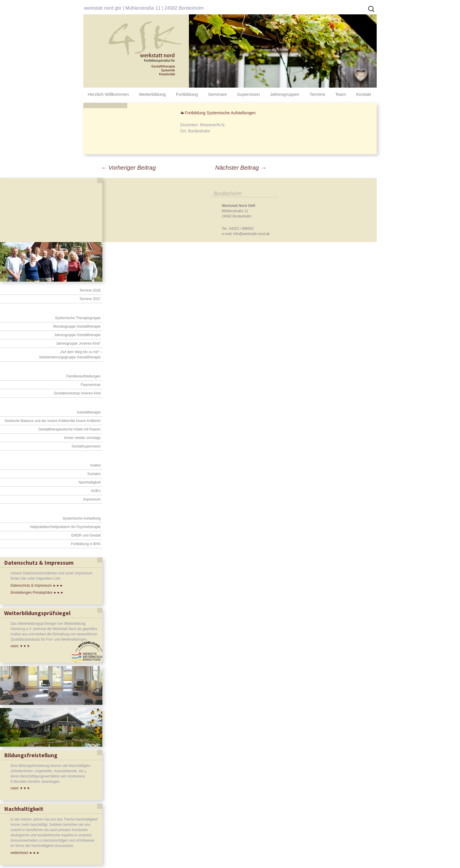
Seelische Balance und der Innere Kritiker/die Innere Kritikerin (53, 421)
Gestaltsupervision (86, 446)
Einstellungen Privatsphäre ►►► (37, 593)
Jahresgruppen (285, 94)
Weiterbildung (152, 94)
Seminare (217, 94)
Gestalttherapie (89, 412)
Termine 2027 (90, 299)
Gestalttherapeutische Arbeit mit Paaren (70, 429)
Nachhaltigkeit (90, 482)
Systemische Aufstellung (82, 518)
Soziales (94, 474)
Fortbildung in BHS (86, 544)
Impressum (92, 499)
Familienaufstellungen (83, 376)
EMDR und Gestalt (86, 535)
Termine (317, 94)
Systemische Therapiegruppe (78, 318)
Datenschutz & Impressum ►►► (37, 586)
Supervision (248, 94)
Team (341, 94)
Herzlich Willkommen (108, 94)
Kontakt (364, 94)
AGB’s (96, 491)
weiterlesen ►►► (25, 853)
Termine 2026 (90, 290)
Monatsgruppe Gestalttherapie (77, 326)
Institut (95, 465)
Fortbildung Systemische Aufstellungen (220, 113)
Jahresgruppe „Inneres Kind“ (78, 343)
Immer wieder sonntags (82, 438)
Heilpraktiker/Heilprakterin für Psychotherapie (65, 527)
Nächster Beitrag (241, 168)
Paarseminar (91, 385)
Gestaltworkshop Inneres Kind (77, 393)
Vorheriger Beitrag (128, 168)
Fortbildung (187, 94)
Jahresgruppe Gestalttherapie (77, 335)
